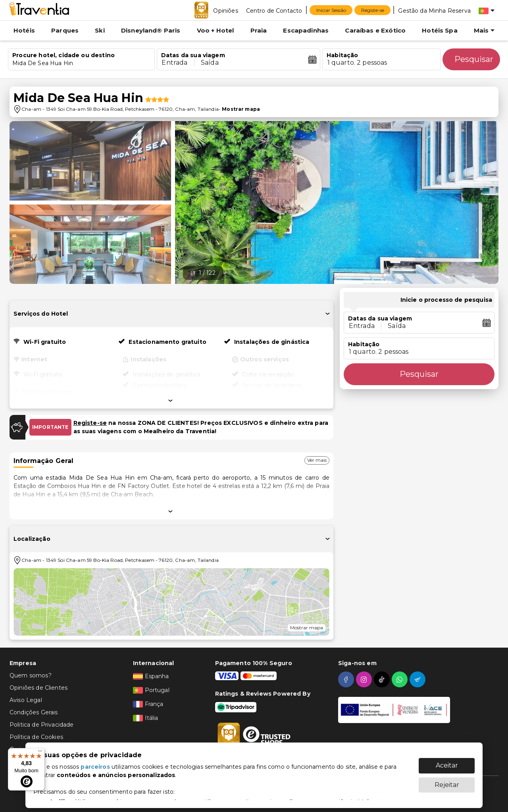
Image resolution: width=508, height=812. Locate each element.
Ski (100, 30)
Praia (259, 30)
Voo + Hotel (216, 30)
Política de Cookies (36, 737)
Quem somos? (31, 675)
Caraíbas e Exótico (375, 30)
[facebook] (347, 679)
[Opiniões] (225, 10)
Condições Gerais (34, 712)
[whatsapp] (401, 679)
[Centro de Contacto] (274, 10)
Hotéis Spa (440, 30)
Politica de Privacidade (41, 725)
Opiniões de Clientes (38, 688)
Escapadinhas (306, 30)
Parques (65, 30)
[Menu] (40, 753)
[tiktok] (383, 679)
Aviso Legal (26, 700)
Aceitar (447, 761)
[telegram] (419, 679)
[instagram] (365, 679)
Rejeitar (447, 781)
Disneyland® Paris (151, 30)
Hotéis (24, 30)
